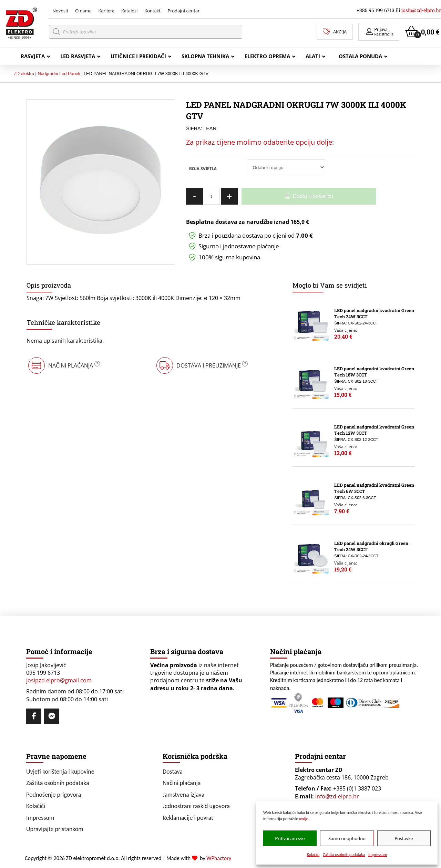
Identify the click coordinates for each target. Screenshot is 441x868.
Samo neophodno (347, 838)
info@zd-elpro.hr (337, 796)
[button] (379, 32)
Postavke (404, 838)
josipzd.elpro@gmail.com (59, 680)
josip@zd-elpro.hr (421, 10)
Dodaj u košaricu (313, 196)
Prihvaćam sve (290, 838)
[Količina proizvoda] (211, 196)
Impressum (378, 855)
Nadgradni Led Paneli (59, 74)
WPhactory (219, 858)
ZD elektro (24, 74)
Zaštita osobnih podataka (344, 855)
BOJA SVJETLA (203, 169)
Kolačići (313, 855)
